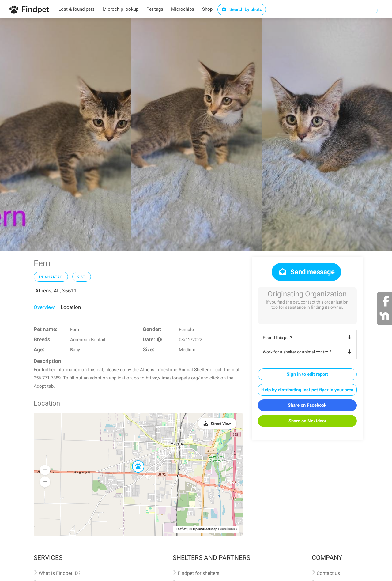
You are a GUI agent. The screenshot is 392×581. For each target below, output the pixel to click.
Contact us (328, 573)
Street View (221, 424)
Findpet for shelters (198, 573)
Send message (306, 272)
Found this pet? (308, 338)
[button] (134, 461)
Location (71, 307)
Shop (207, 9)
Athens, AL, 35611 (56, 291)
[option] (65, 135)
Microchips (183, 9)
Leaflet (181, 529)
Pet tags (155, 9)
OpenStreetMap (205, 529)
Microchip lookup (121, 9)
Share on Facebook (307, 405)
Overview (44, 307)
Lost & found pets (77, 9)
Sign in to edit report (307, 374)
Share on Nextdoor (307, 421)
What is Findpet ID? (60, 573)
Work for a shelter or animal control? (308, 352)
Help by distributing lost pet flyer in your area (307, 390)
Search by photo (242, 9)
